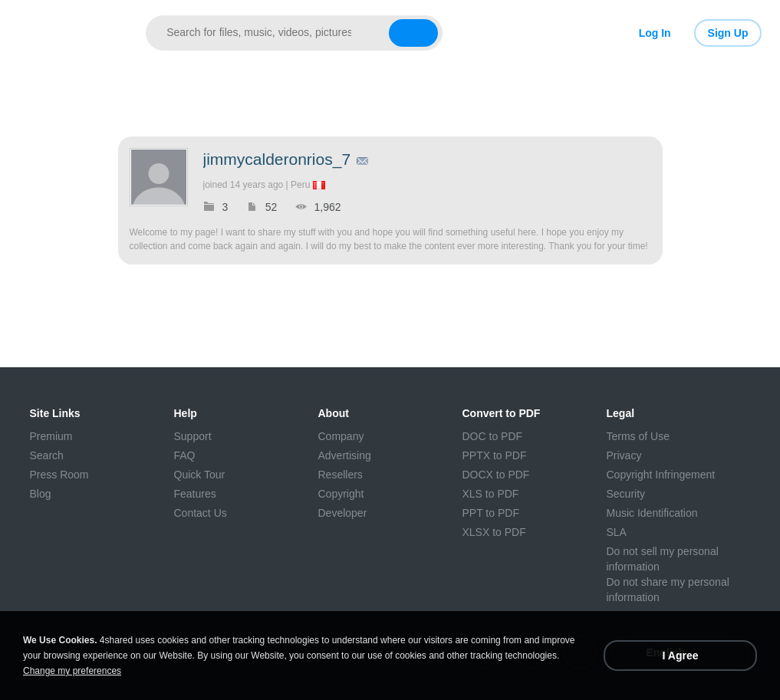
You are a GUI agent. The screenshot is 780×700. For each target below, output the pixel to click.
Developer (343, 513)
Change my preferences (72, 671)
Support (193, 436)
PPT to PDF (491, 513)
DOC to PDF (493, 436)
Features (195, 494)
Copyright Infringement (661, 475)
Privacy (624, 455)
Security (626, 494)
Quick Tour (200, 475)
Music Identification (652, 513)
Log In (655, 33)
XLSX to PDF (494, 532)
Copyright (341, 494)
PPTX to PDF (495, 455)
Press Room (59, 475)
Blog (41, 494)
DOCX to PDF (496, 475)
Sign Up (728, 33)
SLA (617, 532)
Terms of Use (638, 436)
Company (341, 436)
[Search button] (413, 33)
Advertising (345, 455)
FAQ (185, 455)
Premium (51, 436)
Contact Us (201, 513)
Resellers (341, 475)
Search (47, 455)
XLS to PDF (491, 494)
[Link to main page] (71, 33)
